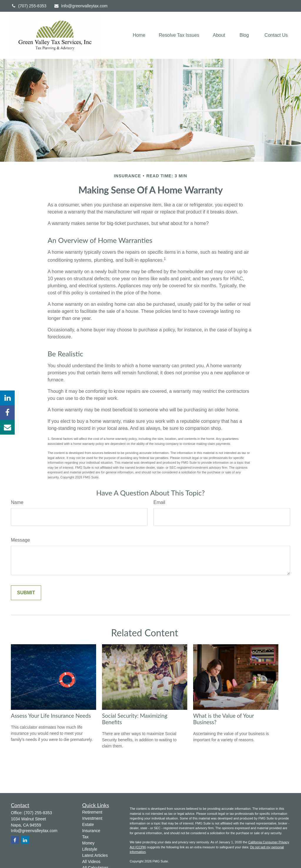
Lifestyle (90, 849)
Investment (92, 818)
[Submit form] (26, 593)
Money (88, 843)
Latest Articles (95, 855)
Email (159, 502)
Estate (88, 824)
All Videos (91, 862)
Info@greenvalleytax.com (81, 6)
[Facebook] (7, 413)
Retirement (92, 812)
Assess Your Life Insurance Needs (51, 716)
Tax (86, 837)
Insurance (91, 831)
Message (20, 540)
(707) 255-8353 (29, 6)
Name (17, 502)
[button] (139, 35)
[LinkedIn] (7, 398)
